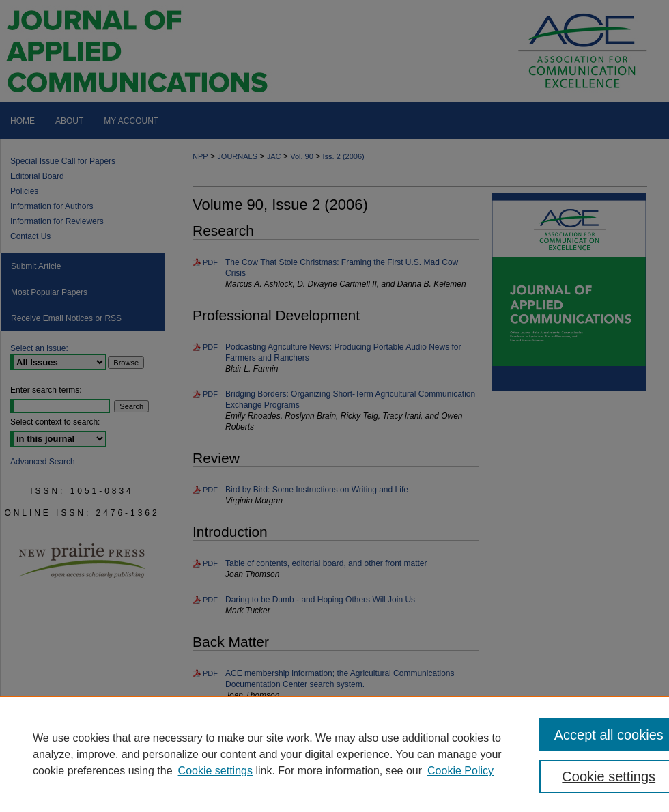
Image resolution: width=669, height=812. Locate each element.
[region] (334, 754)
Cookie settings (215, 771)
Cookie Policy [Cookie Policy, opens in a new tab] (460, 771)
